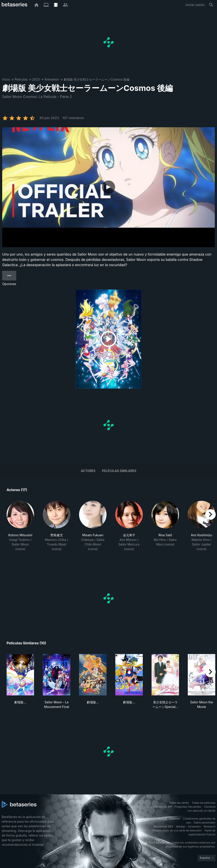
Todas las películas (203, 803)
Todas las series (179, 803)
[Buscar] (211, 5)
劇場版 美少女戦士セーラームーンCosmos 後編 (97, 79)
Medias (180, 827)
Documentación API (160, 807)
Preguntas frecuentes (188, 807)
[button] (20, 528)
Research (210, 827)
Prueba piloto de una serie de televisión (177, 830)
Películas (21, 79)
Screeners (194, 827)
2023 (36, 79)
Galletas (175, 819)
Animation (52, 79)
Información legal (156, 819)
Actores (88, 471)
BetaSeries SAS (163, 827)
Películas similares (119, 471)
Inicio (6, 79)
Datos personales (205, 823)
